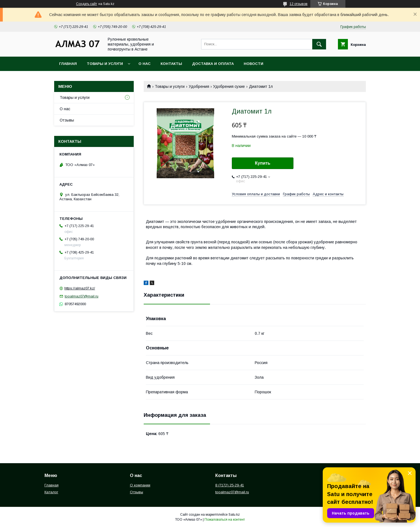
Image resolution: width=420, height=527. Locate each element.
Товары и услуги (105, 64)
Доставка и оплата (213, 64)
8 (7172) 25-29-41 (230, 485)
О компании (140, 485)
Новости (254, 64)
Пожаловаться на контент (225, 520)
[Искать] (319, 44)
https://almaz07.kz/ (80, 288)
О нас (145, 64)
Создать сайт (86, 4)
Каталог (51, 492)
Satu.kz (234, 515)
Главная (68, 64)
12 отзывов (299, 4)
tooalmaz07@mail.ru (82, 296)
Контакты (171, 64)
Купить (263, 163)
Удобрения (199, 86)
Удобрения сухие (229, 86)
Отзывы (67, 120)
